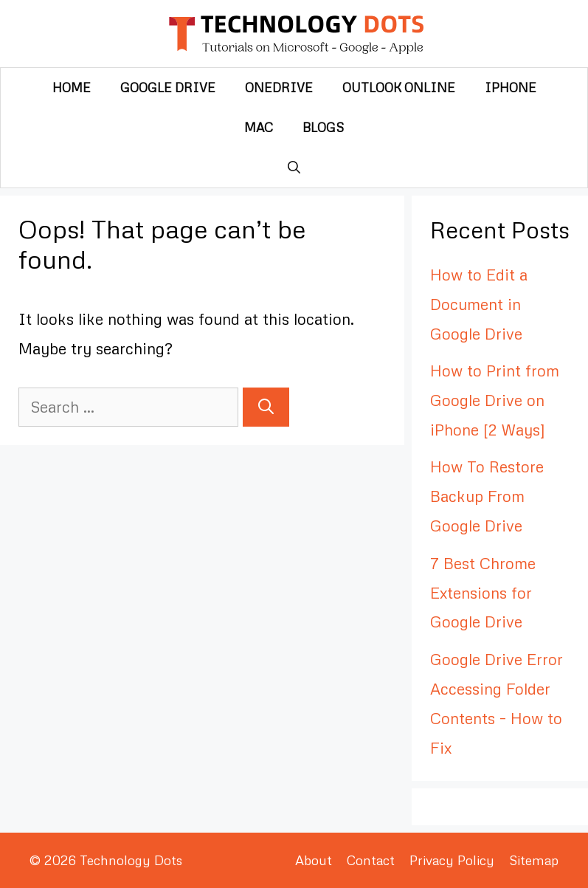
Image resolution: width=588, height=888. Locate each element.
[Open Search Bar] (294, 168)
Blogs (323, 127)
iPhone (511, 87)
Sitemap (534, 860)
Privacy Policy (452, 860)
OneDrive (279, 87)
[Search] (266, 407)
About (314, 860)
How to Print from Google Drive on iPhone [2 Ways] (495, 400)
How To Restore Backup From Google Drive (487, 496)
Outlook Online (399, 87)
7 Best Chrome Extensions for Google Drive (483, 593)
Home (72, 87)
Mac (259, 127)
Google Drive (168, 87)
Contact (371, 860)
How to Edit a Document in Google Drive (479, 304)
